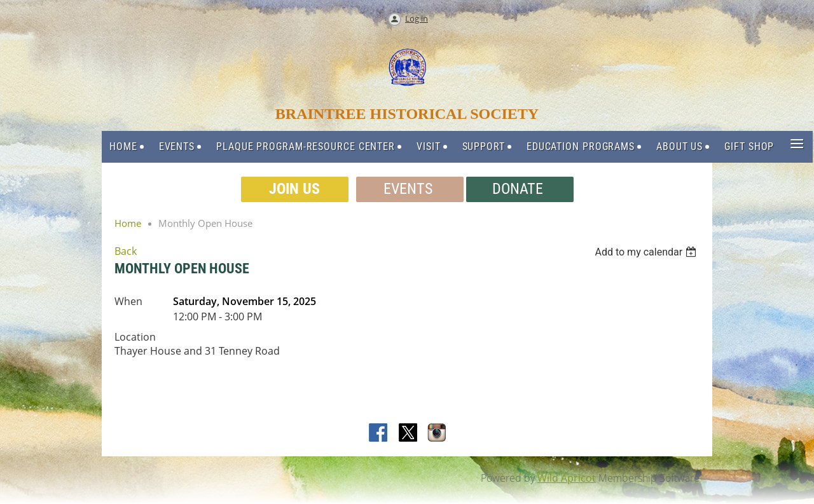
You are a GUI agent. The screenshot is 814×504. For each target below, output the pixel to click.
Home (128, 223)
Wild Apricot (567, 478)
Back (126, 251)
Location (135, 337)
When (128, 301)
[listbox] (647, 252)
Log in (417, 18)
